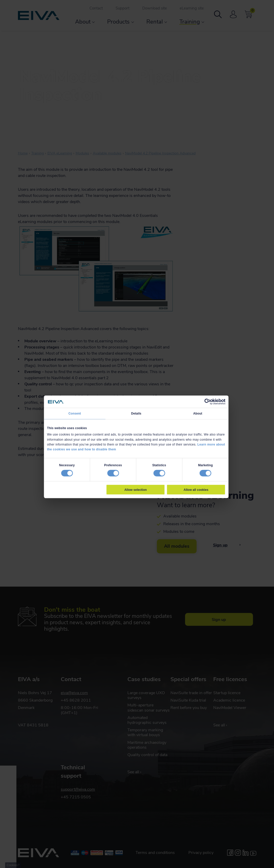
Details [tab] (136, 414)
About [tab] (197, 414)
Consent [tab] (75, 414)
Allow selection (135, 490)
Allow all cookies (196, 490)
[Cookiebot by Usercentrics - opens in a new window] (207, 402)
